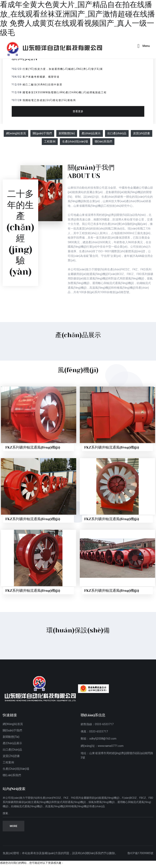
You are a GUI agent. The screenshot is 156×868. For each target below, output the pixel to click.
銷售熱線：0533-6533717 (97, 724)
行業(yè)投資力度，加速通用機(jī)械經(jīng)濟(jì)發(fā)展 (63, 69)
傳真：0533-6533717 (94, 731)
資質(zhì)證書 (142, 133)
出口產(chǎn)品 (117, 133)
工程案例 (50, 141)
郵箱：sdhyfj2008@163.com (99, 739)
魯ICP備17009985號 (140, 853)
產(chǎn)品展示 (91, 133)
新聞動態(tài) (67, 133)
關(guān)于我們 (42, 133)
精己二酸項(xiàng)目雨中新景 (42, 85)
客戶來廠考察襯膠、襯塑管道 (41, 77)
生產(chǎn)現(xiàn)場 (75, 141)
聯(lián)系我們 (103, 141)
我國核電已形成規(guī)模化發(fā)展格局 (49, 100)
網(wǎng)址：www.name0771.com (102, 746)
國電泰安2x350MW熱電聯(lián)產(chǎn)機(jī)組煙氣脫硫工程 (65, 92)
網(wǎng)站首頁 (16, 133)
